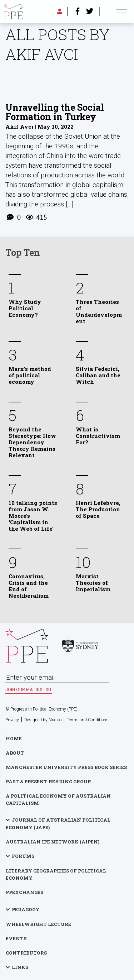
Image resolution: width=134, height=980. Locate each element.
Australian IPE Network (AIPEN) (53, 842)
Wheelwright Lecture (38, 924)
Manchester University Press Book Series (66, 767)
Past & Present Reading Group (48, 781)
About (15, 753)
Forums (23, 856)
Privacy (12, 720)
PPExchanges (24, 892)
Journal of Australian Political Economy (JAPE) (58, 824)
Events (16, 938)
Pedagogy (26, 909)
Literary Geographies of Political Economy (56, 874)
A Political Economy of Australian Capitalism (58, 799)
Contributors (26, 953)
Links (20, 967)
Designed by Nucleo (43, 720)
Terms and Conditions (88, 720)
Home (14, 738)
